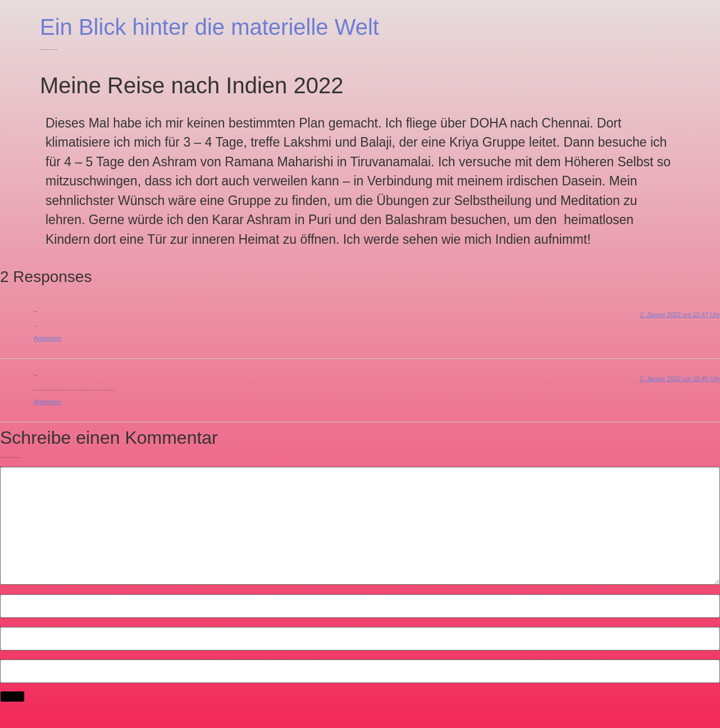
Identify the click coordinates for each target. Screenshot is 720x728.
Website (1, 659)
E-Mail (1, 626)
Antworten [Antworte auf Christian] (48, 338)
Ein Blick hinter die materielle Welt (209, 27)
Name (1, 594)
